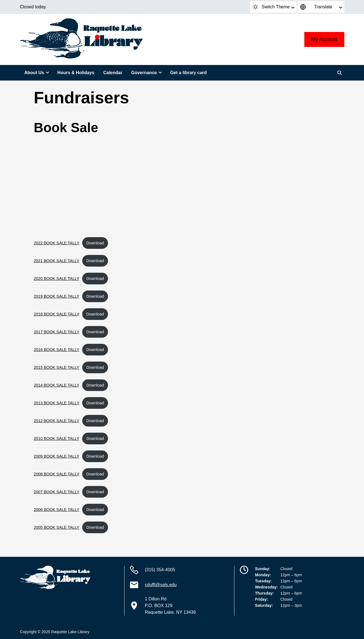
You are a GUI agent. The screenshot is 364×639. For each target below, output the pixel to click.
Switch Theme (271, 7)
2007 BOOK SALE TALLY (57, 492)
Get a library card (189, 73)
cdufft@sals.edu (161, 585)
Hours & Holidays (76, 73)
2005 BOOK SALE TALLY (57, 527)
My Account (324, 39)
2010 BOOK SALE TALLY (57, 438)
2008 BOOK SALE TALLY (57, 474)
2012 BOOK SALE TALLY (57, 421)
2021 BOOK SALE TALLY (57, 261)
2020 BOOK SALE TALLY (57, 279)
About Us (34, 73)
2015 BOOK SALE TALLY (57, 367)
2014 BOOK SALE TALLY (57, 385)
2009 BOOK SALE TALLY (57, 456)
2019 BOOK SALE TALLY (57, 296)
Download (95, 243)
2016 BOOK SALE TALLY (57, 350)
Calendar (113, 73)
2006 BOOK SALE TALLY (57, 510)
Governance (144, 73)
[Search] (340, 73)
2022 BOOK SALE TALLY (57, 243)
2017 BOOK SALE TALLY (57, 332)
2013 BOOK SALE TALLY (57, 403)
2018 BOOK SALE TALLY (57, 314)
